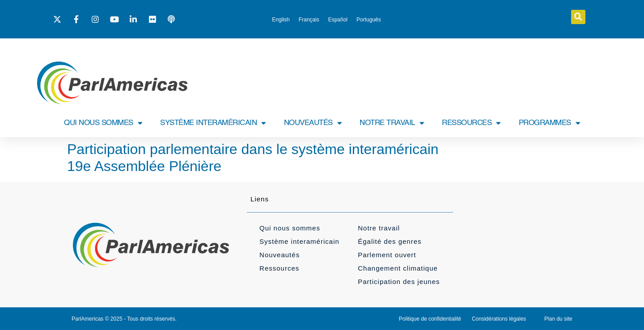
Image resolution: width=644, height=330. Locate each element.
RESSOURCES (471, 123)
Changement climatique (398, 268)
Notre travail (379, 228)
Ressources (279, 268)
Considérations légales (499, 319)
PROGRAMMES (550, 123)
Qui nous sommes (290, 228)
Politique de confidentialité (430, 319)
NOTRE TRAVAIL (392, 123)
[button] (578, 17)
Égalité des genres (390, 241)
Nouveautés (280, 255)
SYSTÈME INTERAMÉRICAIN (213, 123)
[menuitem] (281, 20)
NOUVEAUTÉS (313, 123)
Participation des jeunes (399, 282)
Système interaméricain (299, 241)
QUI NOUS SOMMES (103, 123)
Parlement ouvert (387, 255)
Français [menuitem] (309, 20)
